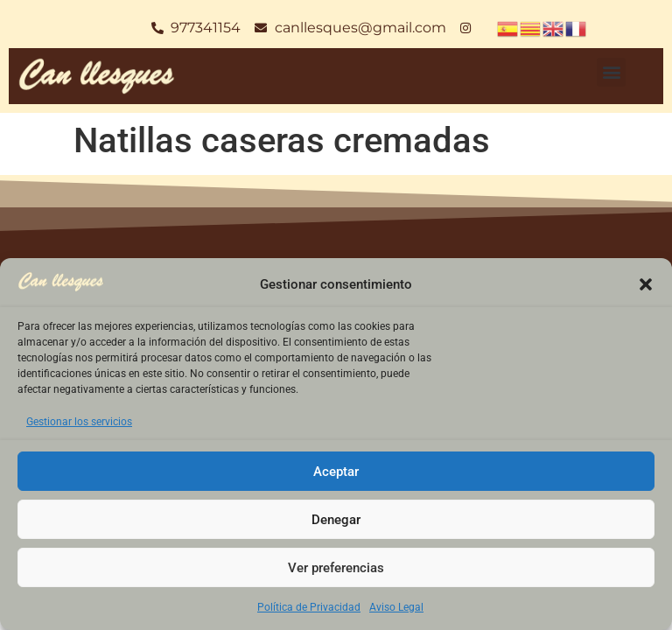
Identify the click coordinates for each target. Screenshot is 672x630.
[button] (646, 284)
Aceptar (336, 472)
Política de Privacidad (309, 607)
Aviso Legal (396, 607)
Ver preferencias (336, 568)
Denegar (336, 520)
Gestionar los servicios (79, 422)
